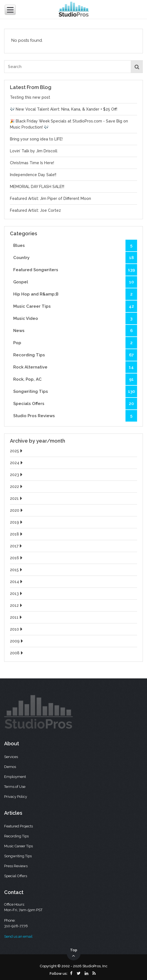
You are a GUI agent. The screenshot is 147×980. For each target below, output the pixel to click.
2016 (17, 558)
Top (74, 953)
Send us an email (18, 936)
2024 (17, 463)
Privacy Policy (16, 797)
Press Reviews (16, 866)
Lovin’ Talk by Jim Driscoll (34, 151)
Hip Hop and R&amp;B (75, 294)
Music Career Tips (75, 306)
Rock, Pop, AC (75, 379)
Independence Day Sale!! (33, 175)
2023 (17, 475)
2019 (17, 522)
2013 (17, 594)
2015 (17, 570)
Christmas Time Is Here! (32, 163)
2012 (17, 605)
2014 (17, 582)
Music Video (75, 318)
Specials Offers (75, 404)
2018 (17, 534)
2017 (17, 546)
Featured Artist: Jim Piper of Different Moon (50, 198)
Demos (10, 767)
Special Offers (16, 876)
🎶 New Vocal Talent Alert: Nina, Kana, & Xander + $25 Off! (64, 109)
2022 (17, 487)
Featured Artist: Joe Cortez (35, 210)
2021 (17, 498)
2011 (17, 617)
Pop (75, 343)
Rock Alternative (75, 367)
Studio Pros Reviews (75, 416)
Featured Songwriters (75, 270)
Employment (15, 777)
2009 (17, 641)
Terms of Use (15, 787)
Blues (75, 245)
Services (11, 757)
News (75, 331)
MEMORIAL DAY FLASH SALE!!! (37, 187)
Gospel (75, 282)
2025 (17, 451)
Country (75, 258)
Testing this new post (30, 97)
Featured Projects (18, 826)
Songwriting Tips (75, 391)
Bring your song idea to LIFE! (36, 139)
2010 (17, 629)
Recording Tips (75, 355)
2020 (17, 510)
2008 (17, 653)
